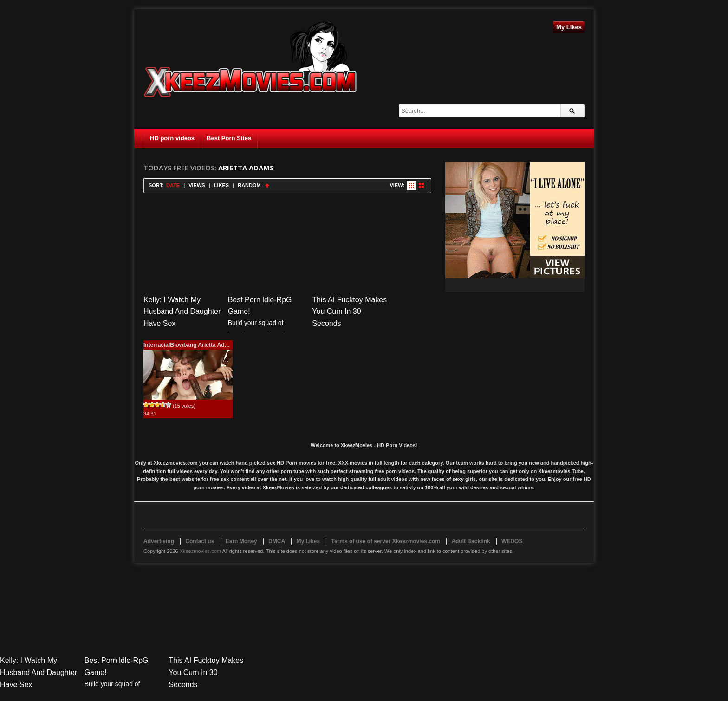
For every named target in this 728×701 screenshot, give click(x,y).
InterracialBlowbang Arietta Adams (190, 345)
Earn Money (241, 541)
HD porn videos (172, 138)
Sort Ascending (267, 185)
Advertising (159, 541)
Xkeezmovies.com (200, 551)
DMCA (277, 541)
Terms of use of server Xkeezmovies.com (386, 541)
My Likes (569, 27)
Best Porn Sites (229, 138)
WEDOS (512, 541)
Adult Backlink (471, 541)
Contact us (200, 541)
